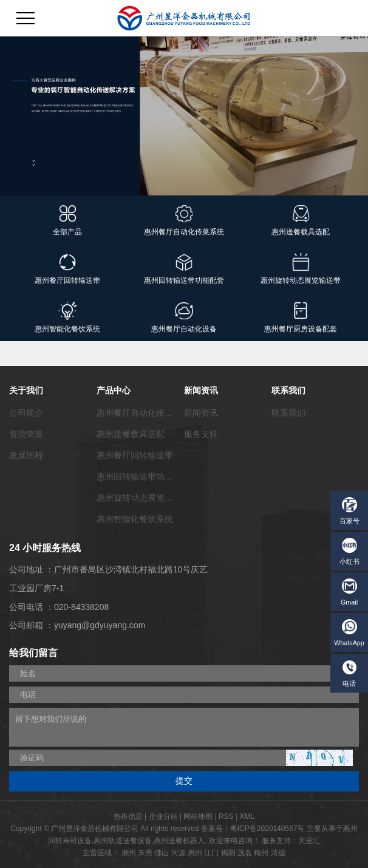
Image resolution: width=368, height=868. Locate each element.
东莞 (145, 853)
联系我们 (288, 413)
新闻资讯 (201, 413)
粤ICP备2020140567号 (267, 829)
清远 (278, 853)
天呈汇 (309, 841)
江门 (211, 853)
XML (247, 816)
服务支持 (201, 434)
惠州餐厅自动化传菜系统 (143, 413)
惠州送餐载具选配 (131, 434)
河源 (179, 853)
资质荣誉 (26, 434)
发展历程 (26, 455)
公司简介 (26, 413)
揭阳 (228, 853)
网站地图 (198, 816)
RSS (226, 816)
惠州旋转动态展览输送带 (143, 498)
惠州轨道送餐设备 (123, 841)
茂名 (245, 853)
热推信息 (128, 816)
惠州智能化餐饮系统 (135, 519)
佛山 (162, 853)
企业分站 (163, 816)
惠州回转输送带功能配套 (143, 476)
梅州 (261, 853)
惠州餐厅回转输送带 (135, 455)
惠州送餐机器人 (179, 841)
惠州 (195, 853)
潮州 (129, 853)
